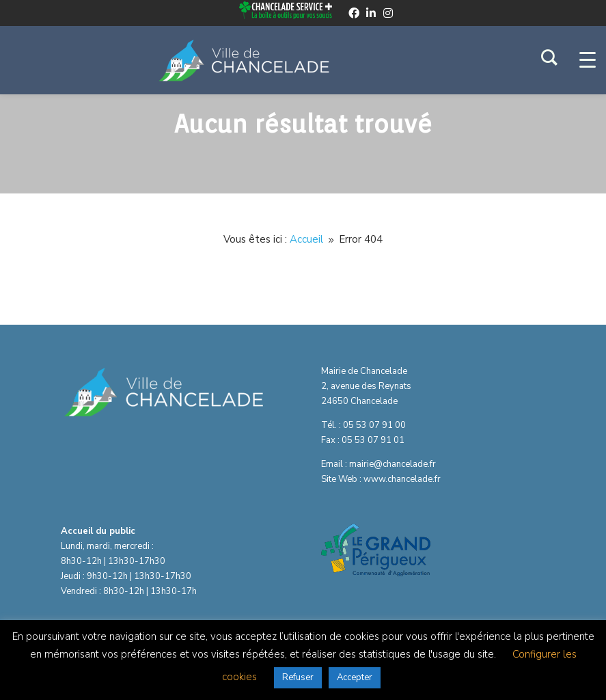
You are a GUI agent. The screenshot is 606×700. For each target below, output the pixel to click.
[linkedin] (371, 13)
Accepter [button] (355, 677)
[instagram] (388, 13)
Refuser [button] (298, 677)
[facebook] (354, 13)
